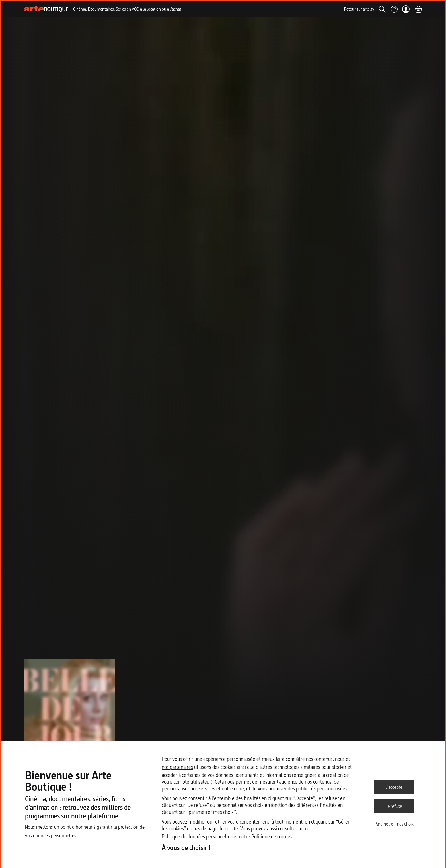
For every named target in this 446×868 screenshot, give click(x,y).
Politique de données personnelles (197, 837)
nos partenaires (177, 767)
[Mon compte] (406, 9)
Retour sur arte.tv (359, 9)
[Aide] (394, 9)
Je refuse (394, 806)
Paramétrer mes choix (394, 824)
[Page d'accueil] (46, 9)
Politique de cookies (272, 837)
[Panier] (418, 9)
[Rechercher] (382, 9)
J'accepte (394, 787)
